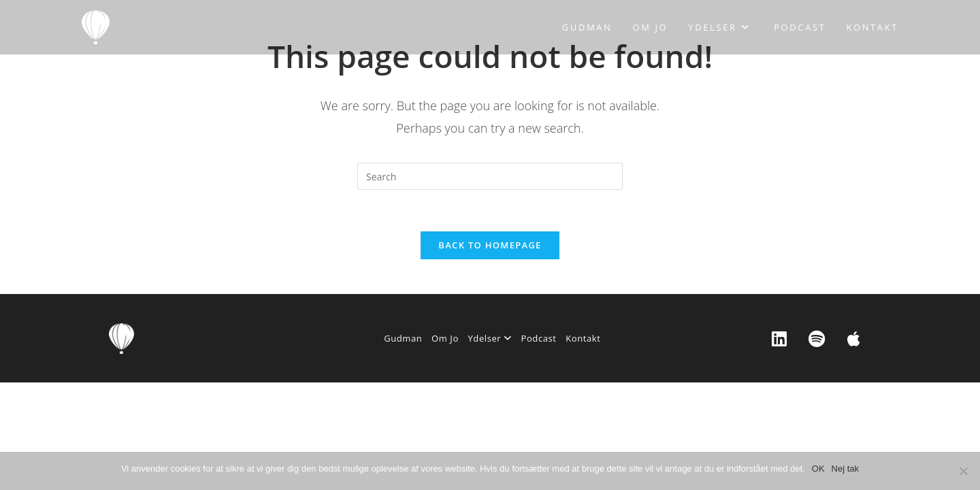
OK (818, 469)
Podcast (539, 338)
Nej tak (845, 469)
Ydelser (489, 338)
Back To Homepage (490, 245)
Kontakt (583, 338)
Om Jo (445, 338)
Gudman (403, 338)
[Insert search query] (490, 176)
